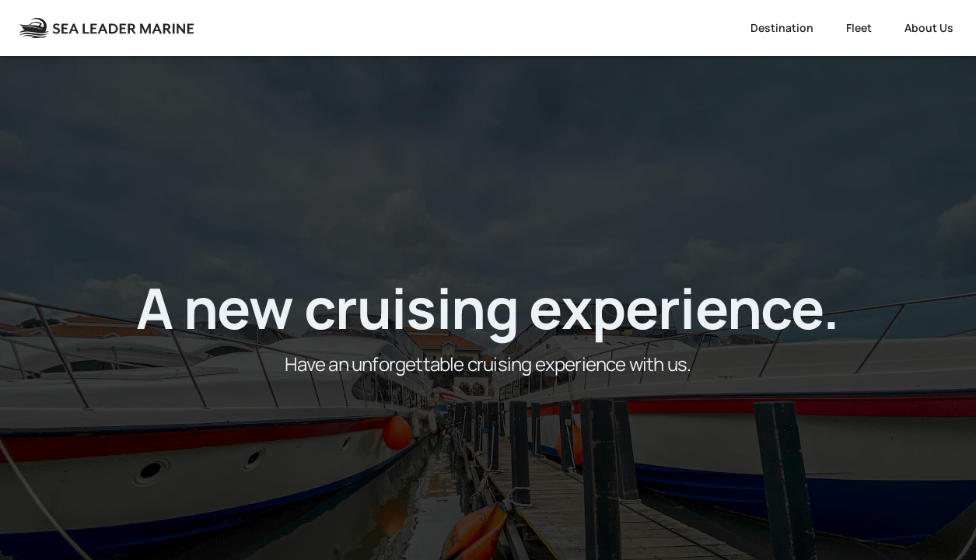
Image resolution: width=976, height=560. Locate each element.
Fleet (859, 28)
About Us (929, 28)
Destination (782, 28)
